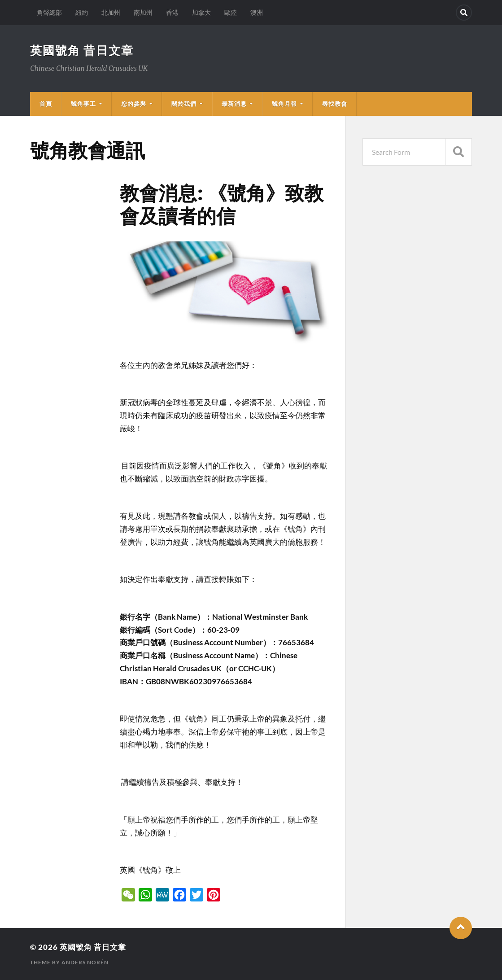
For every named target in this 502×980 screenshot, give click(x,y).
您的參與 (134, 104)
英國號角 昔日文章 (82, 50)
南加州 (143, 12)
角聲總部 (49, 12)
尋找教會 (335, 104)
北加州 (111, 12)
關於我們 (184, 104)
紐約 (82, 12)
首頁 (46, 104)
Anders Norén (85, 962)
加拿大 (201, 12)
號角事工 (83, 104)
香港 (172, 12)
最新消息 (234, 104)
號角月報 (284, 104)
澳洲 (257, 12)
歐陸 (231, 12)
